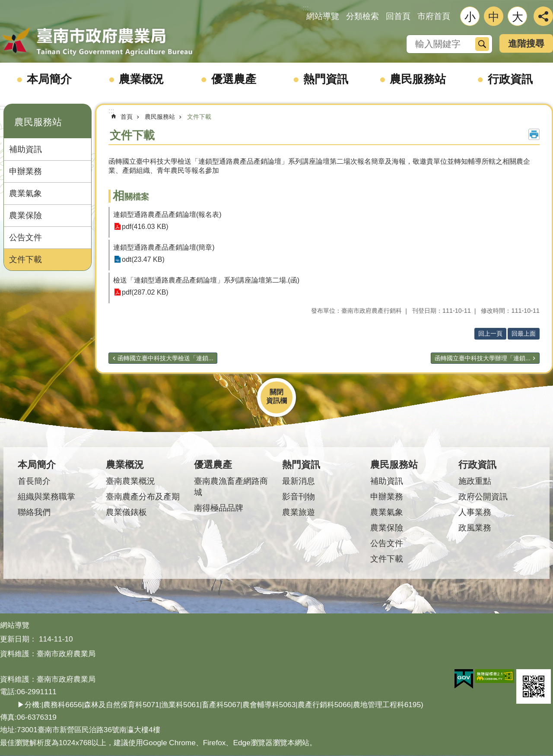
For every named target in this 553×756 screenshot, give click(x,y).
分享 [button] (543, 16)
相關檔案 (131, 197)
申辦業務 (25, 171)
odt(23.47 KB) (143, 259)
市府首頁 (434, 16)
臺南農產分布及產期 (143, 497)
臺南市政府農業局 (97, 42)
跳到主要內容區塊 (5, 5)
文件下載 (25, 259)
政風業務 (475, 528)
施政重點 (475, 481)
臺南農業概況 (130, 481)
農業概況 (141, 79)
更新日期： (18, 639)
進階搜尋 (526, 43)
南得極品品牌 (219, 508)
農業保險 (25, 215)
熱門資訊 (326, 79)
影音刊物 (299, 497)
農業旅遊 (299, 512)
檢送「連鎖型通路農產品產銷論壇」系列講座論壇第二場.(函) (206, 280)
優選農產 (234, 79)
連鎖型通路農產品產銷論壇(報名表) (167, 214)
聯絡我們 (34, 512)
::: (3, 107)
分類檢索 (362, 16)
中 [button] (494, 17)
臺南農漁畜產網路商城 (231, 487)
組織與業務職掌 (46, 497)
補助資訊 (25, 149)
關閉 (276, 392)
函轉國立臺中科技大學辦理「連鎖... (483, 358)
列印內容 (534, 134)
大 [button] (518, 17)
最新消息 (299, 481)
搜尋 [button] (482, 44)
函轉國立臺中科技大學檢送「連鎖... (165, 358)
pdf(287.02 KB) (145, 292)
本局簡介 (49, 79)
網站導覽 (323, 16)
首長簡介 (34, 481)
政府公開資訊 (483, 497)
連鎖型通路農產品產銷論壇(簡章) (164, 247)
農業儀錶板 (126, 512)
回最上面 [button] (524, 334)
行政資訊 (510, 79)
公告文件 (25, 237)
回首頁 (398, 16)
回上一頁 (490, 334)
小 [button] (470, 17)
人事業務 (475, 512)
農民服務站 (418, 79)
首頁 (127, 117)
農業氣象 (25, 193)
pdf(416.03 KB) (145, 227)
